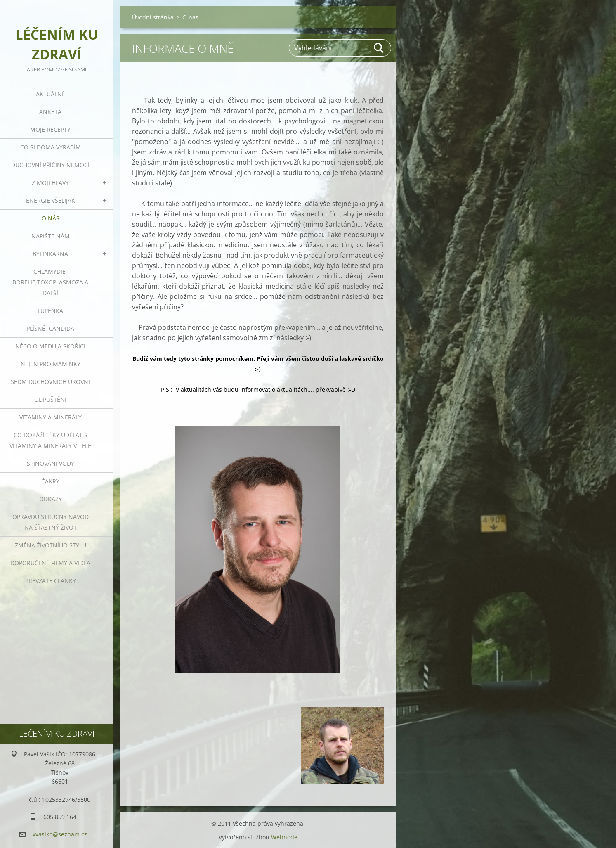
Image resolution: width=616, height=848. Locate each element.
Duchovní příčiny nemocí (50, 165)
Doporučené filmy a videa (50, 563)
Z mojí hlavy (50, 183)
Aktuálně (51, 94)
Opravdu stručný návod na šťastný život (51, 522)
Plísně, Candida (50, 328)
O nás (51, 218)
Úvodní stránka (153, 17)
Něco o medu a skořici (50, 346)
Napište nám (51, 236)
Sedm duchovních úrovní (50, 382)
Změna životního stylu (51, 545)
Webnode (284, 837)
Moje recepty (50, 129)
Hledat (379, 48)
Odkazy (51, 499)
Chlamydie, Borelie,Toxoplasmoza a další (50, 282)
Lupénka (50, 311)
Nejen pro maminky (51, 364)
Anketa (50, 112)
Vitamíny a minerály (51, 417)
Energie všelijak (51, 200)
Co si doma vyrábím (51, 147)
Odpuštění (50, 399)
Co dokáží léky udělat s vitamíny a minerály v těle (50, 440)
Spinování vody (51, 463)
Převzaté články (51, 581)
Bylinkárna (50, 254)
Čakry (50, 481)
